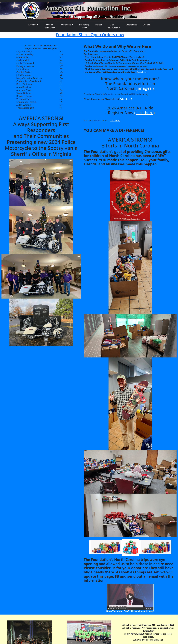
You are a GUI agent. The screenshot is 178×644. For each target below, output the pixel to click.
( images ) (145, 88)
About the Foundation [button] (49, 26)
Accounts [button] (32, 25)
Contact (146, 25)
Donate (99, 25)
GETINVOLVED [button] (113, 26)
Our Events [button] (66, 25)
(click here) (142, 72)
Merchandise (131, 25)
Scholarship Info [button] (84, 26)
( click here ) (126, 99)
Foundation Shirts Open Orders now (90, 35)
